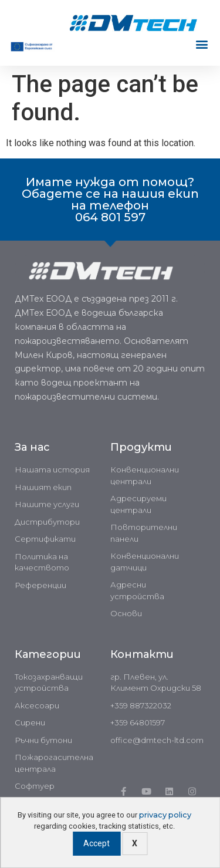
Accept (97, 843)
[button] (202, 44)
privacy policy (165, 815)
